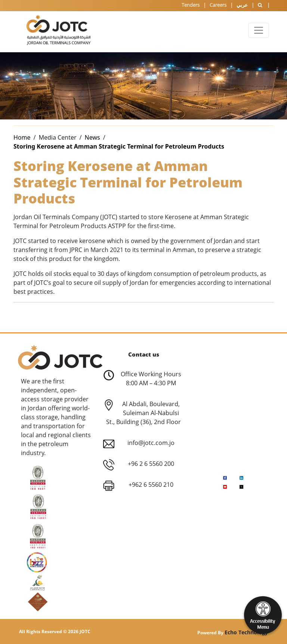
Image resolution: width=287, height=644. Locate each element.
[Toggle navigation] (259, 30)
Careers (218, 5)
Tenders (191, 5)
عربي (242, 5)
